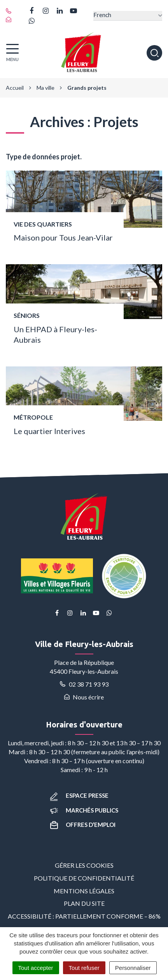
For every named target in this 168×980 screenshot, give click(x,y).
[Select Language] (128, 16)
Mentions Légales (84, 891)
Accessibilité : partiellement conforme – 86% (84, 916)
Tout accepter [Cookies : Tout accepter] (36, 968)
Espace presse (79, 795)
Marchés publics (84, 810)
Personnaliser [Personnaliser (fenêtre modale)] (133, 968)
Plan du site (84, 903)
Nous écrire (84, 697)
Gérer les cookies (84, 865)
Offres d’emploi (83, 825)
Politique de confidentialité (84, 878)
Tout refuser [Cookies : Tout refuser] (84, 968)
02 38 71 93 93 (84, 684)
